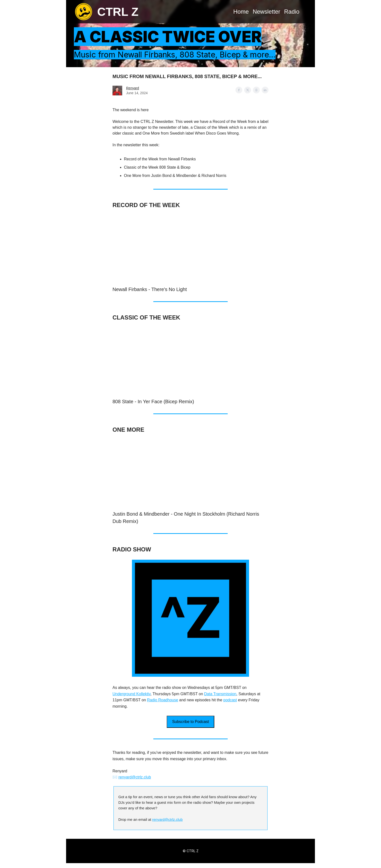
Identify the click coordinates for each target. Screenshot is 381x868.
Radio (292, 12)
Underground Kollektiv (131, 694)
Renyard (133, 88)
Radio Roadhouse (163, 700)
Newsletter (266, 12)
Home (241, 12)
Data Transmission (220, 694)
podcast (230, 700)
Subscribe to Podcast (190, 722)
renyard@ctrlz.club (135, 777)
